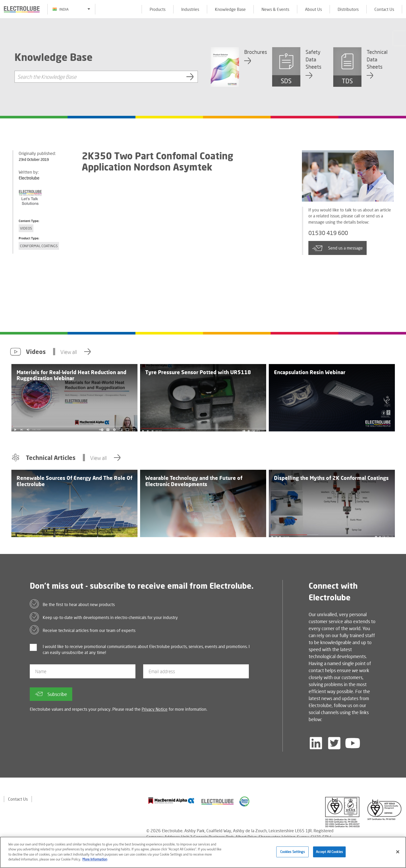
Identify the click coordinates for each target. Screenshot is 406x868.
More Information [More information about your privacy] (95, 859)
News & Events (275, 9)
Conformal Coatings (39, 246)
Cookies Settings (292, 852)
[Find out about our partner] (171, 801)
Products (158, 9)
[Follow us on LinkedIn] (316, 743)
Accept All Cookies (329, 852)
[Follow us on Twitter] (334, 743)
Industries (190, 9)
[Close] (398, 852)
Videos (26, 228)
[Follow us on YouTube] (353, 743)
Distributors (348, 9)
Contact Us (384, 9)
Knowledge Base (230, 9)
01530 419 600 (330, 233)
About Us (313, 9)
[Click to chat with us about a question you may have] (400, 38)
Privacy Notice (155, 709)
